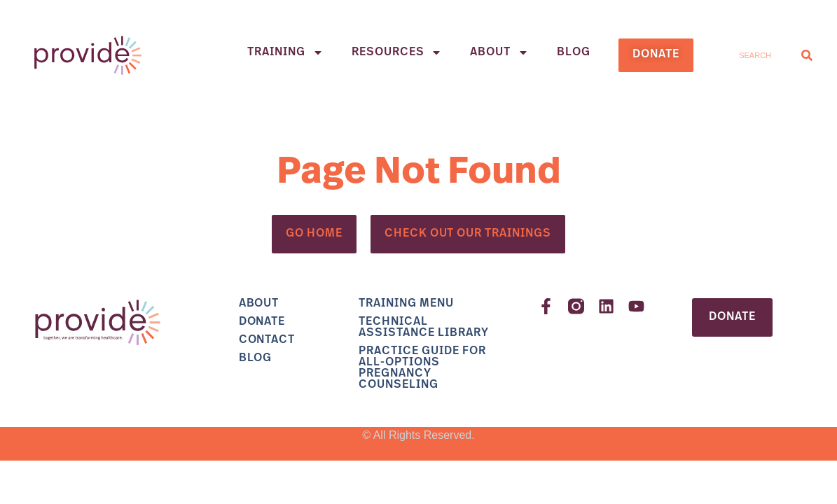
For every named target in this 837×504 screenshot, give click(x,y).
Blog (574, 52)
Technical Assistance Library (423, 328)
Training (285, 52)
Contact (267, 340)
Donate (262, 322)
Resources (397, 52)
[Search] (807, 55)
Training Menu (406, 304)
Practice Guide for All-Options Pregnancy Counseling (422, 368)
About (499, 52)
